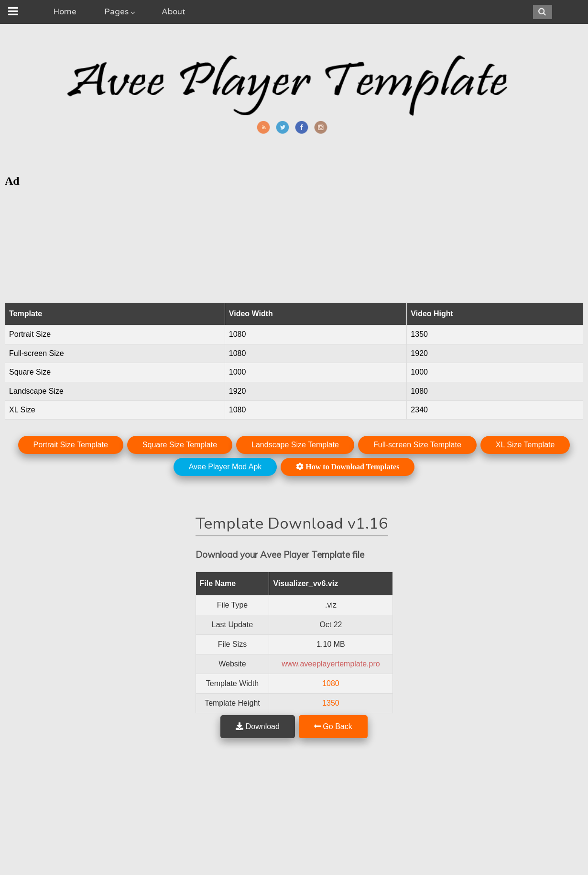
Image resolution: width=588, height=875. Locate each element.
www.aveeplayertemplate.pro (331, 664)
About (174, 12)
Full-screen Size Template (417, 445)
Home (65, 12)
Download (258, 726)
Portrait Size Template (71, 445)
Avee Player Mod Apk (225, 467)
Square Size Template (180, 445)
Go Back (333, 726)
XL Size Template (525, 445)
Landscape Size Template (295, 445)
